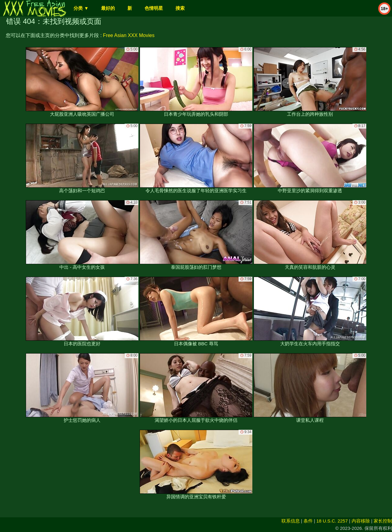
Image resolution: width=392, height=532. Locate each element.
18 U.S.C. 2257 (332, 521)
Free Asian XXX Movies (129, 35)
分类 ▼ (81, 8)
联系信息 (291, 521)
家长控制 (383, 521)
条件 (308, 521)
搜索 (180, 8)
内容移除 (361, 521)
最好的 (108, 8)
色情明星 (154, 8)
